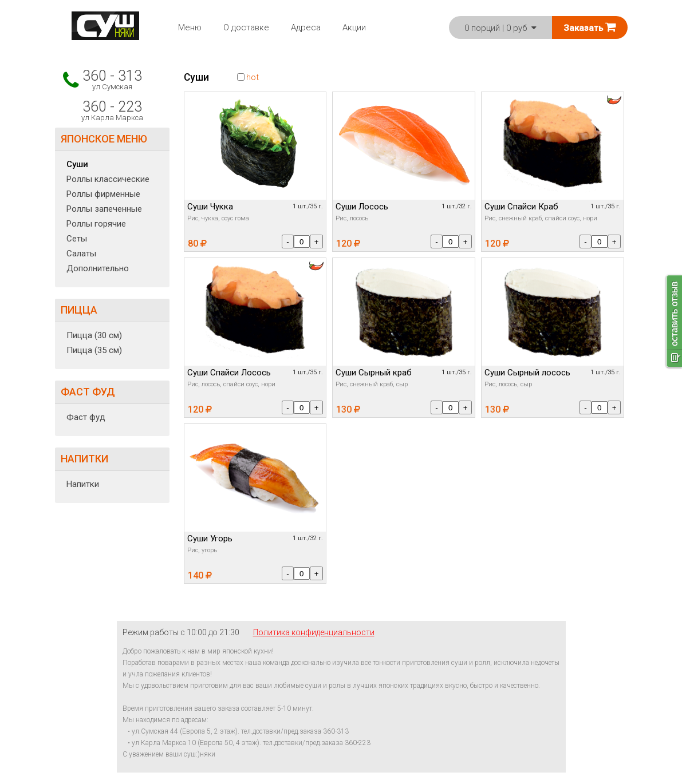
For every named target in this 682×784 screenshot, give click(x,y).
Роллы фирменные (103, 194)
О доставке (246, 27)
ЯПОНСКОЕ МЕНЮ (104, 139)
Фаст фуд (86, 417)
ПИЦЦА (79, 310)
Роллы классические (108, 179)
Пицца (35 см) (94, 350)
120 (348, 243)
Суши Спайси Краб (521, 207)
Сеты (77, 239)
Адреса (306, 27)
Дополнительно (98, 268)
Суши (77, 164)
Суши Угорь (210, 538)
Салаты (81, 254)
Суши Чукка (210, 207)
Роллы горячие (96, 224)
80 (197, 243)
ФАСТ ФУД (88, 392)
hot (248, 77)
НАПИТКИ (84, 459)
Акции (354, 27)
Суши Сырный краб (374, 373)
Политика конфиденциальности (314, 632)
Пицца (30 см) (94, 335)
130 (348, 409)
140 (200, 575)
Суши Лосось (362, 207)
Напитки (83, 484)
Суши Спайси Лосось (229, 373)
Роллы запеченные (104, 209)
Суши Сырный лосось (527, 373)
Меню (190, 27)
